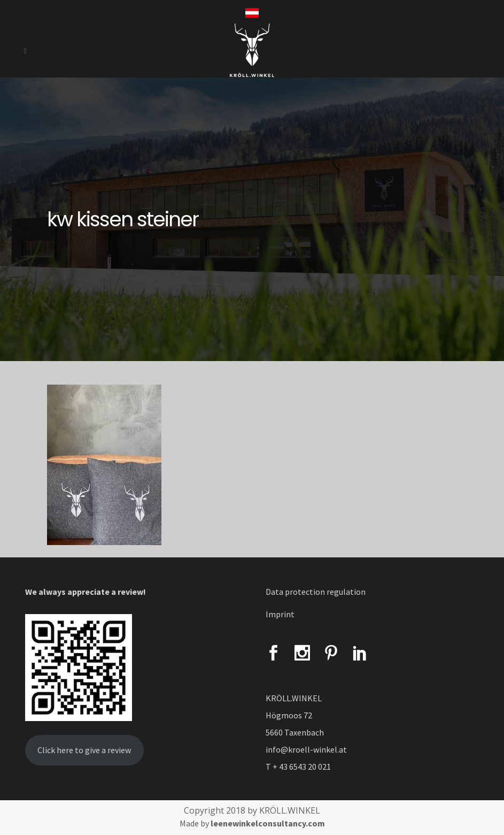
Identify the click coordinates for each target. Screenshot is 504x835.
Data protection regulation (316, 592)
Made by (252, 823)
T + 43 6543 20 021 (298, 767)
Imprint (280, 614)
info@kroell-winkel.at (306, 749)
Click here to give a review (84, 750)
